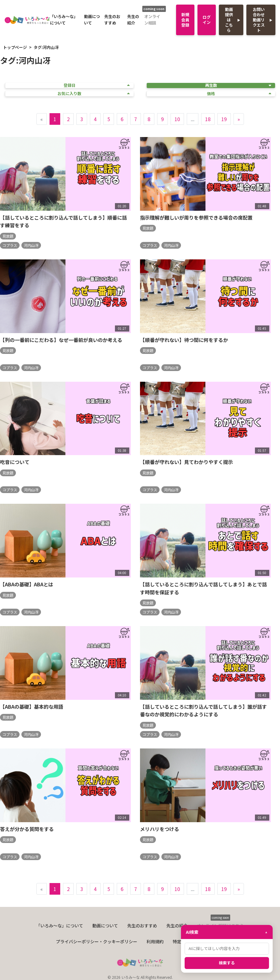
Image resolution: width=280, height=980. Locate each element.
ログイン (207, 20)
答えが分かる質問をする (27, 829)
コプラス (10, 245)
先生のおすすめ (112, 20)
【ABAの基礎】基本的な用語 (32, 707)
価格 (239, 94)
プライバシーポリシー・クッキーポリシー (97, 941)
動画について (92, 20)
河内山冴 (31, 245)
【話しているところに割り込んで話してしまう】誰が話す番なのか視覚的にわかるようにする (203, 711)
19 (224, 119)
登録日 (97, 85)
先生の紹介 (133, 20)
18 (208, 119)
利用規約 (155, 941)
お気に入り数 (94, 94)
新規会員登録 (185, 20)
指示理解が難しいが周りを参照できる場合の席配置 (196, 217)
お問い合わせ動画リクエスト (259, 20)
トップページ (15, 47)
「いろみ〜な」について (64, 20)
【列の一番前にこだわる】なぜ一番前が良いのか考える (61, 340)
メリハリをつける (160, 829)
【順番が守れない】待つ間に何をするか (184, 340)
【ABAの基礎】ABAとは (27, 584)
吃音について (15, 462)
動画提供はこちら (229, 20)
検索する (227, 963)
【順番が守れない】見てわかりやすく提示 (186, 462)
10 (177, 119)
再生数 (238, 85)
